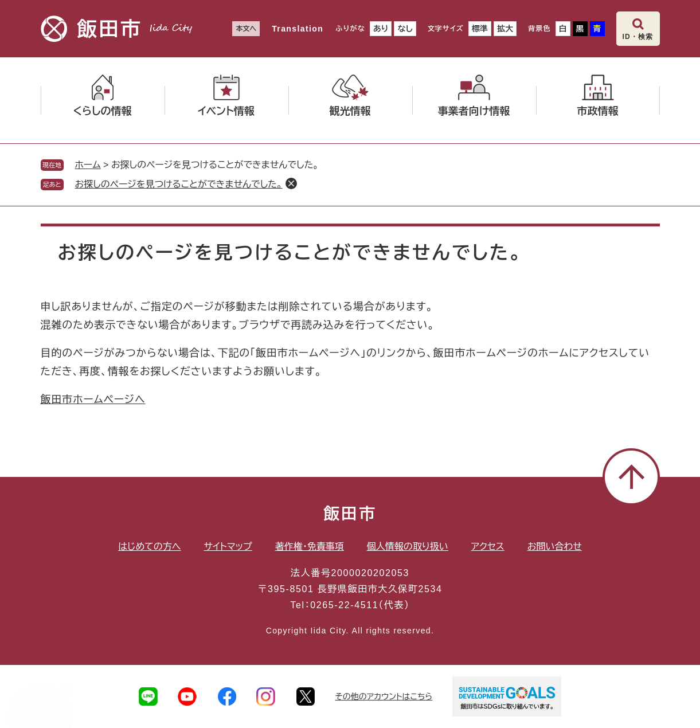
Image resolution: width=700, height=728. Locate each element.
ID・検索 (638, 37)
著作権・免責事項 (310, 547)
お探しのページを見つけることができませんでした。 (179, 184)
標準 (480, 29)
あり (381, 29)
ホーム (88, 165)
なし (405, 29)
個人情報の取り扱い (408, 547)
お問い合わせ (555, 547)
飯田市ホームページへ (93, 400)
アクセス (488, 547)
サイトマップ (228, 547)
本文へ (246, 29)
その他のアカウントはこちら (384, 696)
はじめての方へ (149, 547)
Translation (298, 29)
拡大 (505, 29)
